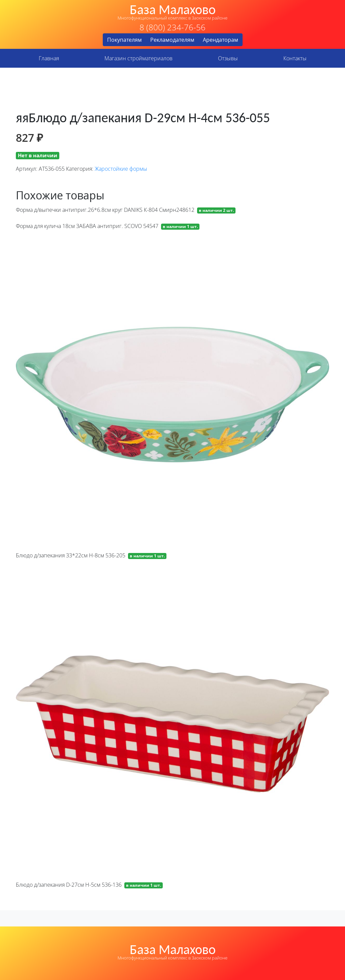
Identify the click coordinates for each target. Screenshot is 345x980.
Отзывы (228, 58)
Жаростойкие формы (121, 169)
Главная (49, 58)
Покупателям (124, 40)
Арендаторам (221, 40)
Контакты (295, 58)
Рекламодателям (172, 40)
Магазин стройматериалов (138, 58)
